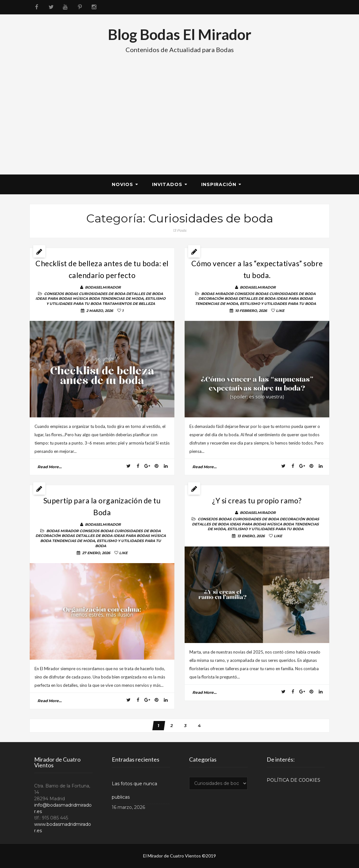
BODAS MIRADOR (217, 294)
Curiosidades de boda (102, 294)
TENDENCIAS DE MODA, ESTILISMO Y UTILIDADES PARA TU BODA (256, 304)
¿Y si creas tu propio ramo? (257, 500)
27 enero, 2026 (96, 553)
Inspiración (219, 184)
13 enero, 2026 (251, 536)
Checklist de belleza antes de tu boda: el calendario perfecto (102, 269)
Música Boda (86, 298)
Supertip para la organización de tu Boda (102, 506)
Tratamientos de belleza (129, 304)
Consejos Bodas (61, 294)
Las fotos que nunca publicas (134, 790)
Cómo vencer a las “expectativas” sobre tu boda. (257, 269)
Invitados (167, 184)
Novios (122, 184)
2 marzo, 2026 (100, 311)
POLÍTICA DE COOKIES (294, 780)
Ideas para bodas (54, 298)
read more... (50, 467)
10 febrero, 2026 (251, 311)
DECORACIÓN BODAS (218, 298)
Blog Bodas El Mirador (180, 34)
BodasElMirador (103, 287)
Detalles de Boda (145, 294)
